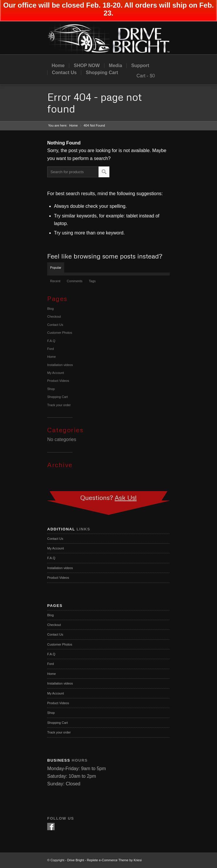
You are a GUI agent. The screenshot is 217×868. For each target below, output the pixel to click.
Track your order (59, 405)
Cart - (142, 76)
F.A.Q (51, 341)
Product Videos (58, 381)
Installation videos (60, 365)
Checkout (54, 316)
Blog (50, 309)
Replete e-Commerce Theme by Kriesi (114, 860)
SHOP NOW (87, 66)
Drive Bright (76, 860)
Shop (51, 389)
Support (140, 66)
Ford (51, 349)
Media (115, 66)
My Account (56, 373)
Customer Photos (60, 333)
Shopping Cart (102, 73)
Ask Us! (126, 497)
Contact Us (64, 73)
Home (58, 66)
